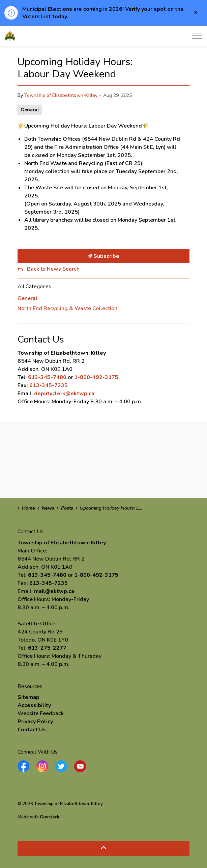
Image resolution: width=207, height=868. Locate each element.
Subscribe (103, 256)
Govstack (50, 817)
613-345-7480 (47, 377)
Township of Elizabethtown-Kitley (61, 95)
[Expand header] (197, 36)
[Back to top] (103, 849)
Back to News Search (53, 269)
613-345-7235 (49, 385)
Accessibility (34, 705)
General (30, 110)
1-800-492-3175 (96, 377)
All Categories (34, 287)
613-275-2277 (47, 648)
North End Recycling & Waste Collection (67, 308)
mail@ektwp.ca (54, 591)
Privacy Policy (35, 722)
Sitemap (28, 697)
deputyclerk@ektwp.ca (64, 394)
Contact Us (32, 730)
